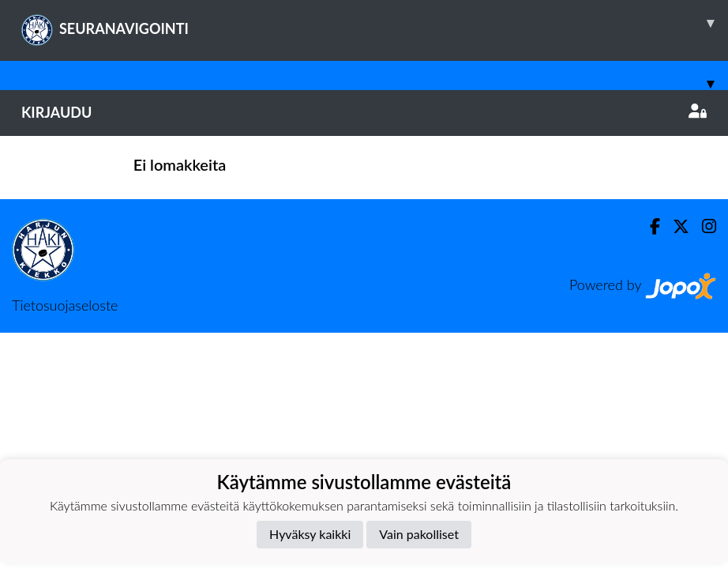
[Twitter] (675, 226)
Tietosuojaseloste (65, 305)
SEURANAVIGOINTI (375, 23)
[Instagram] (703, 226)
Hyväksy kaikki (310, 534)
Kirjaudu (364, 112)
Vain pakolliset (419, 534)
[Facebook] (649, 226)
